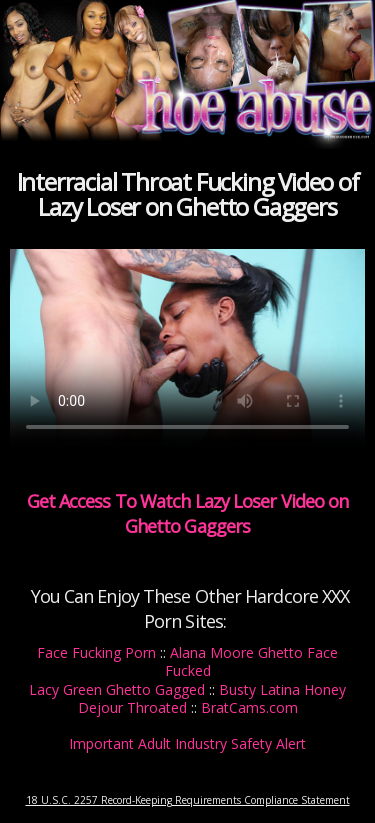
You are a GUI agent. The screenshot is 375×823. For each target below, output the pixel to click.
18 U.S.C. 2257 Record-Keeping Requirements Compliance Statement (188, 800)
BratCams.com (249, 707)
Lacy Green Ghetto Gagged (117, 689)
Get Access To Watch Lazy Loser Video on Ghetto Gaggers (188, 513)
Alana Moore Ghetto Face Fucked (252, 661)
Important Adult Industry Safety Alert (187, 743)
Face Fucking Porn (96, 652)
